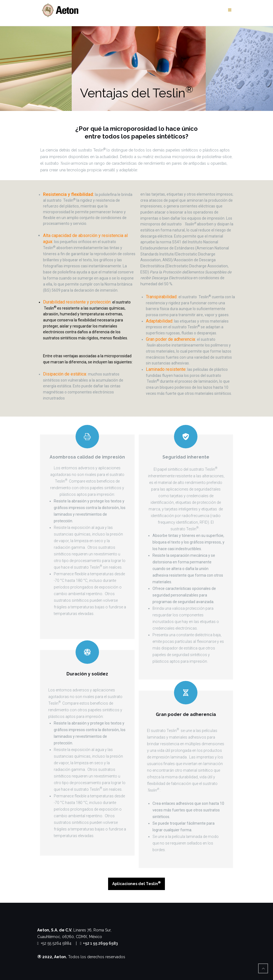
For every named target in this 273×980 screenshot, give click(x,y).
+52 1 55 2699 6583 (99, 943)
